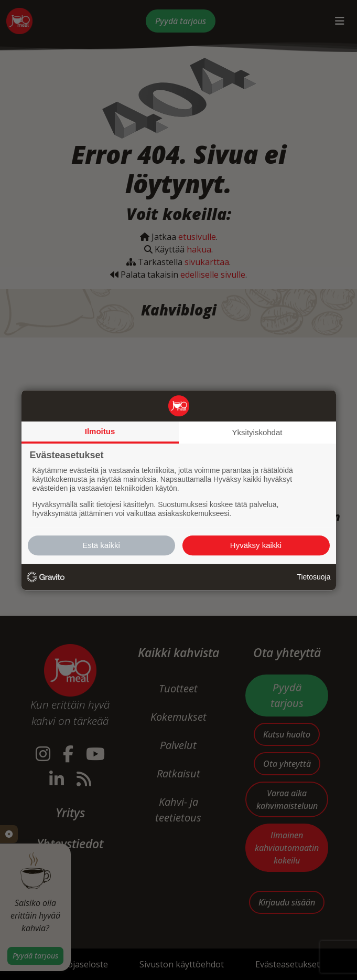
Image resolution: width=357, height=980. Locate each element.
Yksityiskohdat (257, 432)
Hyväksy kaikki (256, 545)
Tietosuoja (313, 577)
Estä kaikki (101, 545)
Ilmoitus (100, 431)
